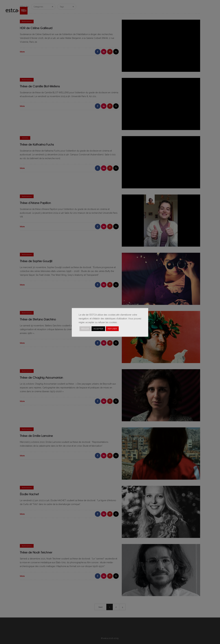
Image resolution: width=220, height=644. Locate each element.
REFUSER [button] (112, 329)
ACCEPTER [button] (98, 329)
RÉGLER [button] (85, 329)
